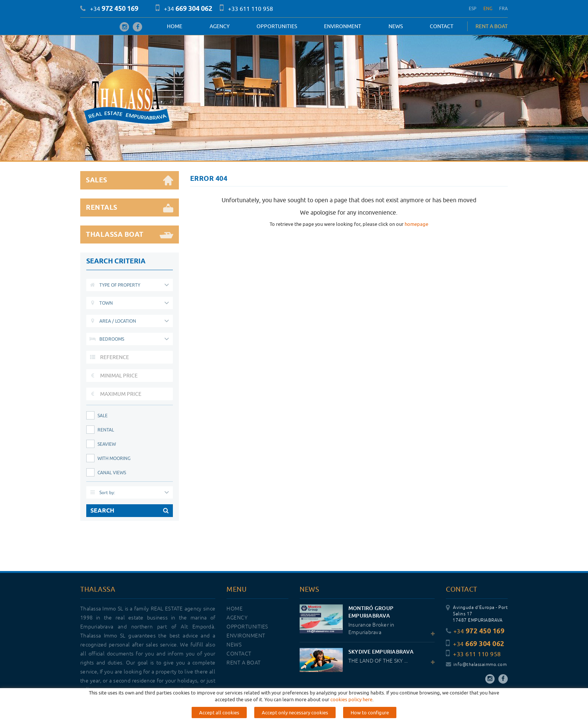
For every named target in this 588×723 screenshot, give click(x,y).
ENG (488, 8)
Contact (442, 26)
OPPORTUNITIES (277, 26)
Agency (220, 26)
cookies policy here (351, 699)
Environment (343, 26)
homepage (416, 224)
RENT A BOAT (492, 26)
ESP (473, 8)
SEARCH (130, 511)
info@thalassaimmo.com (476, 665)
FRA (503, 8)
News (396, 26)
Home (175, 26)
